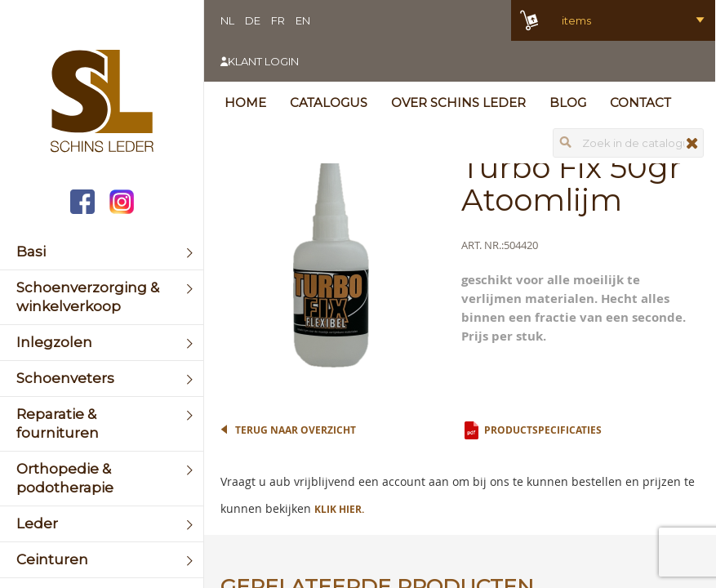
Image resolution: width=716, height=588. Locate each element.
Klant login (263, 61)
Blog (568, 102)
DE (253, 20)
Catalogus (329, 102)
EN (303, 20)
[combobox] (628, 143)
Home (245, 102)
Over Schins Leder (458, 102)
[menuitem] (102, 252)
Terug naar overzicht (296, 430)
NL (227, 20)
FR (278, 20)
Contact (640, 102)
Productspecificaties (543, 430)
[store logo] (102, 103)
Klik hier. (339, 509)
